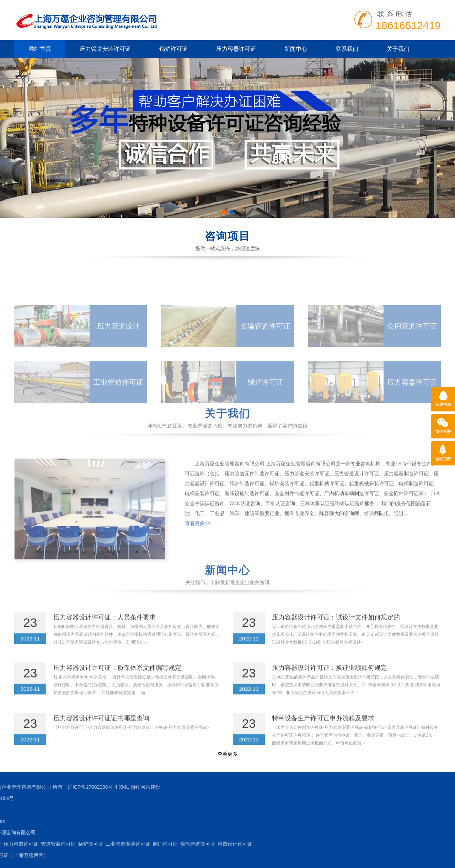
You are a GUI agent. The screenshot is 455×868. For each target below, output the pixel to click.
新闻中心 (296, 49)
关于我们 (398, 49)
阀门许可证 (42, 844)
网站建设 (26, 787)
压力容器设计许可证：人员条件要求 (105, 630)
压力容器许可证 (236, 49)
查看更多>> (198, 563)
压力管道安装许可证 (105, 49)
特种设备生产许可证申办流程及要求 (323, 731)
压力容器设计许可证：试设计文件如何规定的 (336, 630)
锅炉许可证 (173, 49)
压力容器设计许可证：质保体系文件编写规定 (117, 681)
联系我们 (347, 49)
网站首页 (40, 49)
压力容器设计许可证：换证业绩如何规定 (330, 681)
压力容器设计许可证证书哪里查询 (101, 731)
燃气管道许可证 (74, 844)
